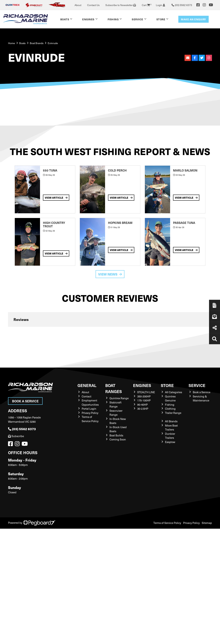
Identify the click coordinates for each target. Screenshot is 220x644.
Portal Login (89, 409)
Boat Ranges (114, 388)
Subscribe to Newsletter (121, 5)
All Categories (173, 392)
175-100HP (144, 400)
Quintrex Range (119, 398)
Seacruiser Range (116, 413)
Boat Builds (116, 435)
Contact (87, 396)
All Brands (171, 421)
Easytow (170, 442)
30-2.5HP (143, 409)
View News (110, 274)
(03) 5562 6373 (22, 429)
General (87, 385)
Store (161, 19)
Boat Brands (37, 43)
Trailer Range (173, 413)
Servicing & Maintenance (201, 398)
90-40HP (142, 405)
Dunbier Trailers (170, 436)
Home (12, 43)
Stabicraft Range (115, 404)
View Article (56, 198)
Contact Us (93, 5)
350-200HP (144, 396)
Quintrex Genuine (170, 398)
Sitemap (207, 523)
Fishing (113, 19)
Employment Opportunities (90, 402)
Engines (88, 19)
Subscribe (16, 436)
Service (137, 19)
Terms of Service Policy (90, 419)
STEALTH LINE (146, 392)
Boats (65, 19)
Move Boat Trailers (171, 428)
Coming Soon (118, 439)
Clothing (170, 409)
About (78, 5)
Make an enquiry (194, 19)
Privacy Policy (90, 413)
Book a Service (25, 401)
